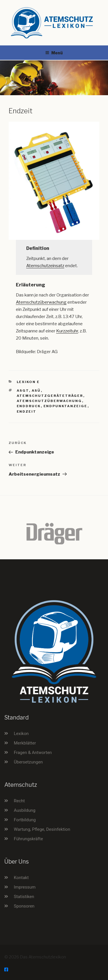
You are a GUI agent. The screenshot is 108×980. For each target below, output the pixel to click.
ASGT (23, 391)
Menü (54, 53)
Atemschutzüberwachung (41, 302)
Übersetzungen (28, 762)
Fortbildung (25, 820)
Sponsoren (24, 906)
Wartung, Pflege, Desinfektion (42, 829)
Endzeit (27, 411)
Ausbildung (25, 810)
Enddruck (29, 406)
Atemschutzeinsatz (45, 266)
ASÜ (36, 391)
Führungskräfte (28, 839)
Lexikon (21, 734)
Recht (19, 801)
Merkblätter (25, 743)
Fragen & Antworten (33, 753)
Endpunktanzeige (66, 406)
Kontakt (21, 878)
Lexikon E (28, 382)
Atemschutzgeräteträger (50, 396)
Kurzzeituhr (67, 331)
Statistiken (24, 897)
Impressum (25, 887)
